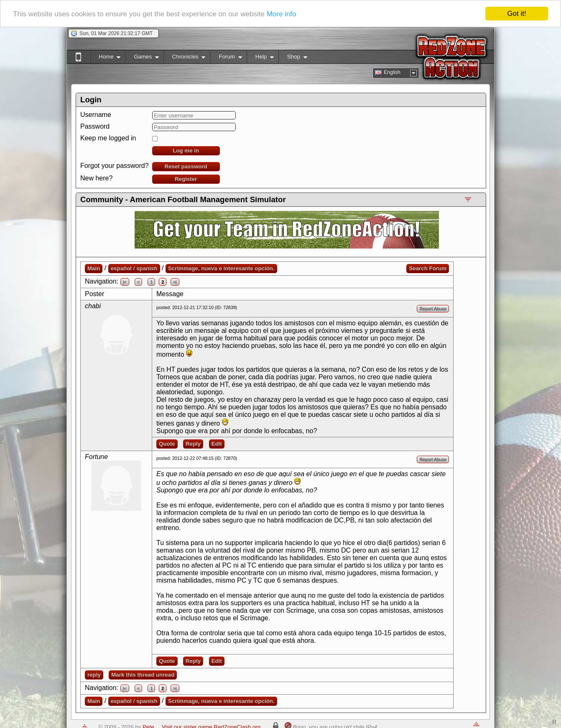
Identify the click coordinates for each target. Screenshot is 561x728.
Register (186, 179)
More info (282, 14)
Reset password (186, 166)
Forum (226, 58)
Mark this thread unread (143, 675)
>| (175, 282)
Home (105, 58)
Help (260, 58)
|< (125, 282)
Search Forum (428, 268)
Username (96, 115)
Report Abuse (433, 309)
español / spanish (134, 268)
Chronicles (185, 58)
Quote (167, 444)
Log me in (186, 151)
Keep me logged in (108, 138)
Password (95, 126)
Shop (293, 58)
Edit (217, 444)
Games (142, 58)
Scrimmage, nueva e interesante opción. (221, 268)
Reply (193, 444)
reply (94, 675)
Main (94, 268)
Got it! (516, 14)
